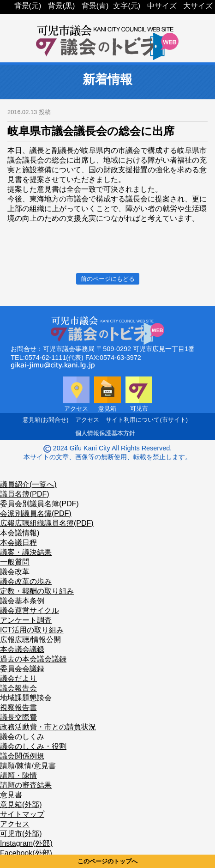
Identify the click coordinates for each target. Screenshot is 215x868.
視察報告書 (18, 707)
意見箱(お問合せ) (46, 420)
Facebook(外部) (26, 853)
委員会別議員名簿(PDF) (39, 504)
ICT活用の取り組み (32, 630)
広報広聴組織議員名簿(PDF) (47, 523)
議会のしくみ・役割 (33, 746)
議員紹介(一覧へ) (28, 484)
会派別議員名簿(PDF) (36, 513)
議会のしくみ (22, 737)
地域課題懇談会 (26, 698)
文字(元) (127, 6)
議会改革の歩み (26, 581)
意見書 (11, 795)
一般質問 (15, 562)
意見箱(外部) (21, 804)
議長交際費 (18, 717)
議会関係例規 (22, 756)
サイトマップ (22, 814)
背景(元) (28, 6)
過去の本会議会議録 (33, 659)
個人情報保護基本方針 (105, 433)
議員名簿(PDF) (25, 494)
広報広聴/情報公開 (30, 640)
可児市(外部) (21, 834)
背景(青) (95, 6)
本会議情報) (20, 533)
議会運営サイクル (30, 610)
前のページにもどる (108, 279)
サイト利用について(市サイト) (147, 420)
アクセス (87, 420)
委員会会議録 (22, 669)
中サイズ (162, 6)
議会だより (18, 678)
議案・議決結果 (26, 552)
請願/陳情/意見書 (28, 766)
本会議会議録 (22, 649)
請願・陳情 (18, 775)
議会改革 (15, 572)
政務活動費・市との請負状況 (48, 727)
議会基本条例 (22, 601)
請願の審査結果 (26, 785)
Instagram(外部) (26, 843)
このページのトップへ (107, 861)
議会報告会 (18, 688)
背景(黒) (62, 6)
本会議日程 (18, 543)
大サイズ (198, 6)
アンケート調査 (26, 620)
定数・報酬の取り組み (37, 591)
